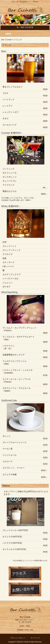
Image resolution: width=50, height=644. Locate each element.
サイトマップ (35, 638)
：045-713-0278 (25, 27)
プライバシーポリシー (18, 638)
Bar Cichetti (6, 40)
